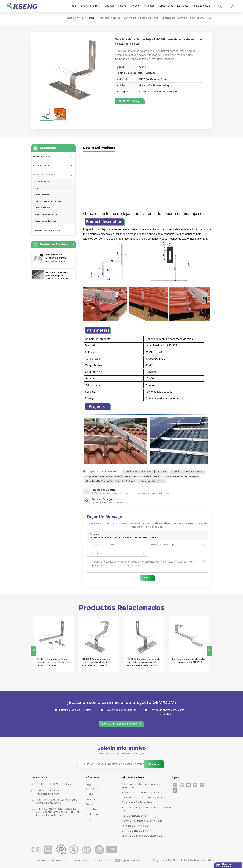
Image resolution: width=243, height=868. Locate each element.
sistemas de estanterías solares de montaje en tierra (142, 786)
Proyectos (149, 6)
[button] (209, 651)
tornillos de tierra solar (135, 826)
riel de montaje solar (134, 816)
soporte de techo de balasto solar (142, 836)
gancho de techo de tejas (182, 476)
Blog (88, 819)
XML (210, 860)
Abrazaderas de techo (45, 221)
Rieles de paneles (43, 182)
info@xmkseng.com (48, 794)
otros (37, 188)
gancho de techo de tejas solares (142, 798)
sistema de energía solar (47, 230)
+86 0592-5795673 (59, 784)
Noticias (123, 6)
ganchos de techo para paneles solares (111, 481)
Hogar (73, 6)
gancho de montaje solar (187, 472)
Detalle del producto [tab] (99, 148)
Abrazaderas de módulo (46, 214)
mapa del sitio (169, 860)
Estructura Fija (41, 165)
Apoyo (135, 6)
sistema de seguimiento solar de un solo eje (146, 809)
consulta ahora (128, 101)
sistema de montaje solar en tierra (142, 821)
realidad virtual (201, 6)
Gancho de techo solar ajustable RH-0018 (49, 661)
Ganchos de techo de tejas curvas (145, 472)
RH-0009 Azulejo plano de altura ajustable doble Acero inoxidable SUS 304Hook (142, 662)
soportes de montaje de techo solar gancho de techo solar (123, 476)
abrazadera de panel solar (137, 802)
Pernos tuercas (42, 195)
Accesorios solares (109, 18)
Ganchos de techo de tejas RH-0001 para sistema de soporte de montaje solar (124, 537)
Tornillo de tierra (42, 208)
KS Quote (183, 6)
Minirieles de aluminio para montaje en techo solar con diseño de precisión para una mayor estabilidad (58, 276)
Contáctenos (166, 6)
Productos (108, 6)
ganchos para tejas (152, 481)
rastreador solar (42, 157)
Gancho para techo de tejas (141, 18)
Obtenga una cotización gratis (120, 724)
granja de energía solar (135, 831)
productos (91, 794)
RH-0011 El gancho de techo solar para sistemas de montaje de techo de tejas (99, 662)
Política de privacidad (193, 860)
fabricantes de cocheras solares (140, 793)
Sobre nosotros (90, 6)
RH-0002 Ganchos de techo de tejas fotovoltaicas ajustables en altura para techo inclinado (189, 662)
